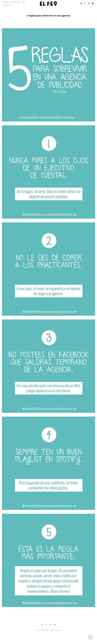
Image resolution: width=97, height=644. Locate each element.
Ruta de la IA (15, 2)
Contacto (6, 5)
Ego (24, 2)
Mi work (6, 2)
